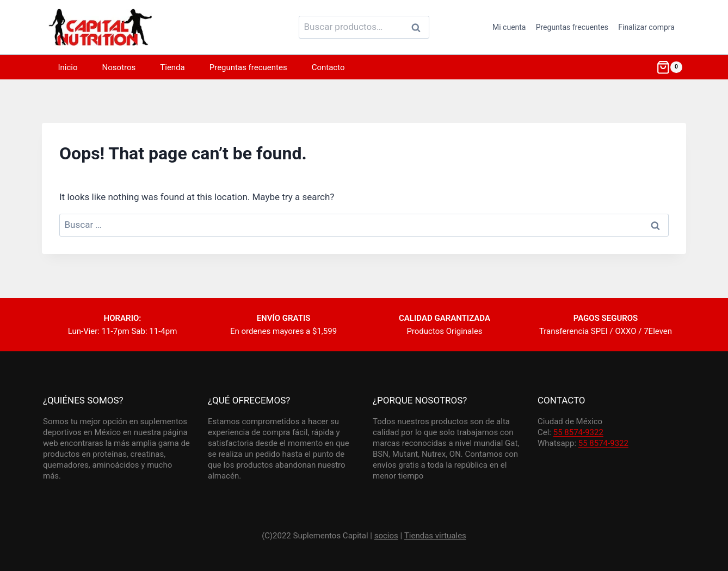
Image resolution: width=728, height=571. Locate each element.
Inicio (68, 67)
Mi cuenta (509, 27)
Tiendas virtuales (435, 536)
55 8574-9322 (578, 432)
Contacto (328, 67)
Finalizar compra (646, 27)
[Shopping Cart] (669, 67)
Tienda (172, 67)
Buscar (419, 27)
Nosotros (119, 67)
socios (386, 536)
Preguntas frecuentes (572, 27)
